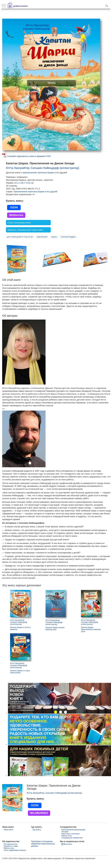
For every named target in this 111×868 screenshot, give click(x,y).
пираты (54, 244)
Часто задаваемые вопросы (15, 857)
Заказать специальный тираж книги (25, 237)
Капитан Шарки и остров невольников (20, 678)
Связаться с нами (11, 853)
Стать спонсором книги (19, 229)
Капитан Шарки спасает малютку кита (55, 635)
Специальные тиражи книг (72, 845)
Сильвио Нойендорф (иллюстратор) (55, 175)
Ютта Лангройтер (18, 175)
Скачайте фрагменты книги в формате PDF (29, 163)
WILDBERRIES (39, 820)
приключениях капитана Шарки (38, 179)
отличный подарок (68, 244)
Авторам (65, 838)
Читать (52, 90)
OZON (14, 214)
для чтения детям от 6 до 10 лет (20, 244)
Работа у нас (67, 843)
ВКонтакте (68, 851)
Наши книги (8, 836)
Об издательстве (10, 851)
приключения (42, 244)
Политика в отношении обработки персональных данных (43, 850)
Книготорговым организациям (73, 836)
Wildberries (16, 222)
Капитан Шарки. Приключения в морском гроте (91, 636)
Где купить (37, 836)
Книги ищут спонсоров (70, 841)
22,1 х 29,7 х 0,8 (23, 190)
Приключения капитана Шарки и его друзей (35, 198)
